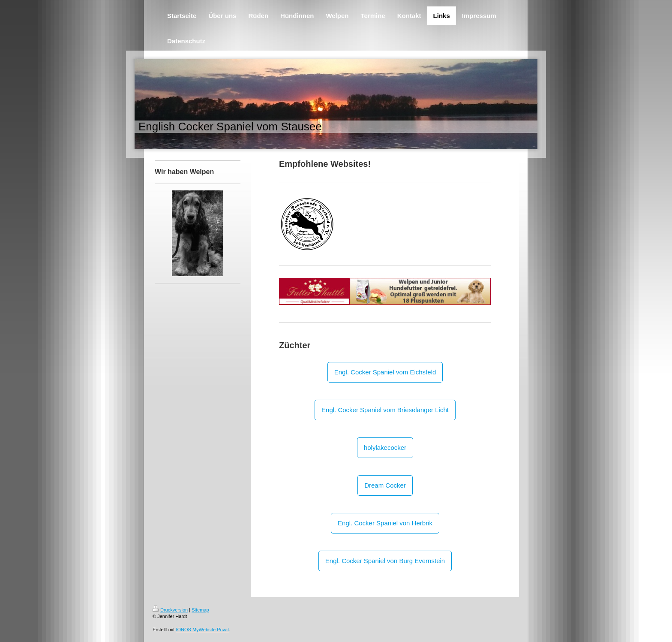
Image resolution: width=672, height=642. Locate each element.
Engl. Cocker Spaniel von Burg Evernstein (385, 561)
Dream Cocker (385, 485)
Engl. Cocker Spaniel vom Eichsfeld (385, 372)
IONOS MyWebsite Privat (202, 630)
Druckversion (170, 610)
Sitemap (200, 610)
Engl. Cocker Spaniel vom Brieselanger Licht (385, 410)
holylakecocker (385, 448)
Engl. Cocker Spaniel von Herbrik (385, 523)
